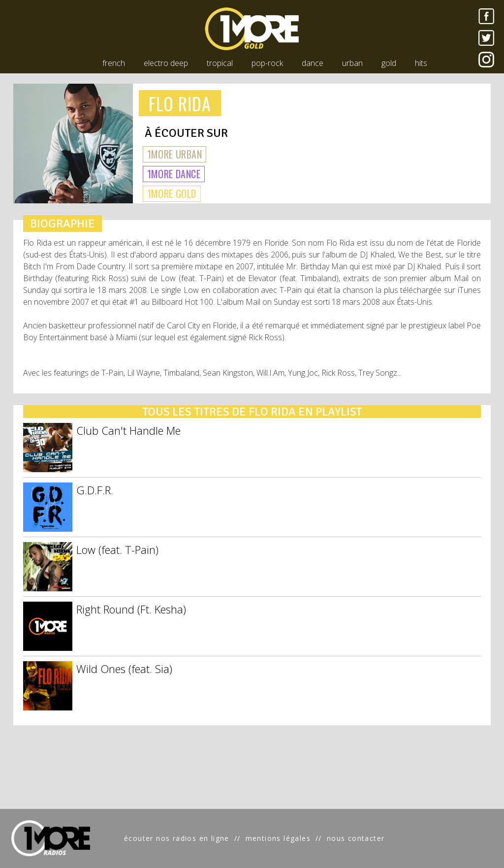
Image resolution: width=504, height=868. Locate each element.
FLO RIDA (180, 103)
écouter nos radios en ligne (177, 838)
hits (421, 63)
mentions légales (278, 838)
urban (352, 63)
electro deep (166, 63)
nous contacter (356, 838)
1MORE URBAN (174, 154)
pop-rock (267, 63)
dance (313, 63)
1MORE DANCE (174, 174)
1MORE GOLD (172, 193)
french (114, 63)
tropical (220, 63)
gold (389, 63)
